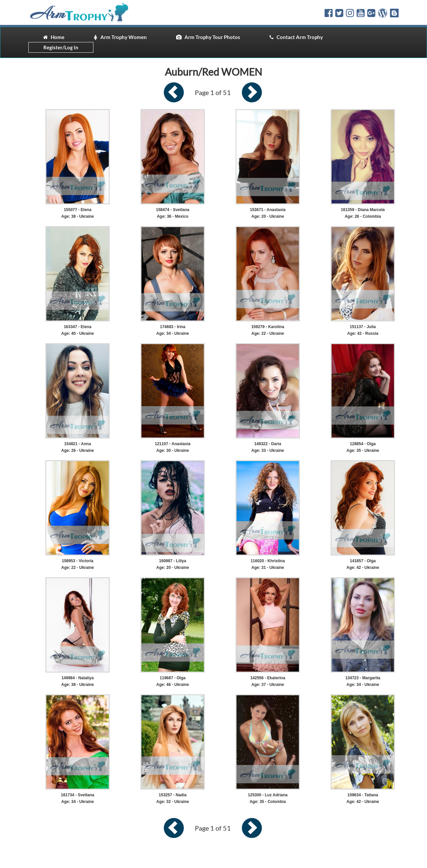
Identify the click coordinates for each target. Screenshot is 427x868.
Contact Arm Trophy (296, 37)
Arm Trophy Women (120, 37)
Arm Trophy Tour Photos (208, 37)
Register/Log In (61, 47)
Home (54, 37)
